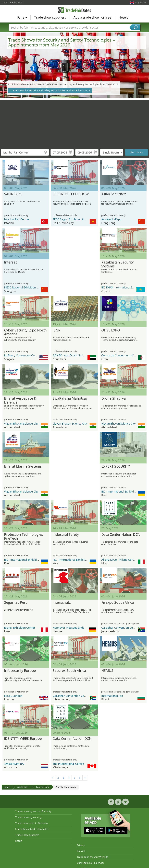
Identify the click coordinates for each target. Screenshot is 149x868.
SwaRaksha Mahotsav (70, 398)
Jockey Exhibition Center (20, 628)
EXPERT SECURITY (116, 466)
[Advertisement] (75, 123)
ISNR (56, 330)
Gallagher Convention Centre (120, 628)
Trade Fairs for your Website (93, 857)
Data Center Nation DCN (121, 535)
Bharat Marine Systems (23, 466)
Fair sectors (43, 787)
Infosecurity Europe (20, 671)
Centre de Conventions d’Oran (121, 355)
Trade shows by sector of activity (33, 811)
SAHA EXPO (13, 194)
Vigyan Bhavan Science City (21, 423)
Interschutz (62, 603)
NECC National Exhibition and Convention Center (35, 287)
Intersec (11, 262)
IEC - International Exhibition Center (124, 491)
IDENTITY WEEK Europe (23, 739)
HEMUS (107, 671)
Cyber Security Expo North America (25, 332)
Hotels (123, 17)
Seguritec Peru (16, 603)
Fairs (22, 17)
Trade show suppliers (50, 17)
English (141, 2)
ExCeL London (13, 696)
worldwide (23, 787)
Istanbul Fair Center (17, 219)
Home (7, 787)
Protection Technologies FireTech (24, 537)
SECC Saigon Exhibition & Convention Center (81, 219)
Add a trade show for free (92, 17)
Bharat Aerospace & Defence (20, 400)
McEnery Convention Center (22, 355)
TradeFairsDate (74, 10)
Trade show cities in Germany (32, 823)
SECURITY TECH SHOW (71, 194)
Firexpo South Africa (118, 603)
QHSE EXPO (111, 330)
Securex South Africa (69, 671)
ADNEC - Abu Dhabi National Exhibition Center (82, 355)
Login (5, 2)
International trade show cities (32, 829)
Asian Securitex (114, 194)
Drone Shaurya (114, 398)
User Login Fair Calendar (91, 863)
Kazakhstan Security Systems (118, 264)
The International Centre (68, 764)
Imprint (81, 851)
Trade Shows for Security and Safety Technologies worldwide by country (50, 90)
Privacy (81, 845)
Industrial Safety (66, 535)
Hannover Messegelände (69, 628)
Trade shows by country (28, 817)
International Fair (112, 696)
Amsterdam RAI (14, 764)
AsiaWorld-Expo (111, 219)
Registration (17, 2)
